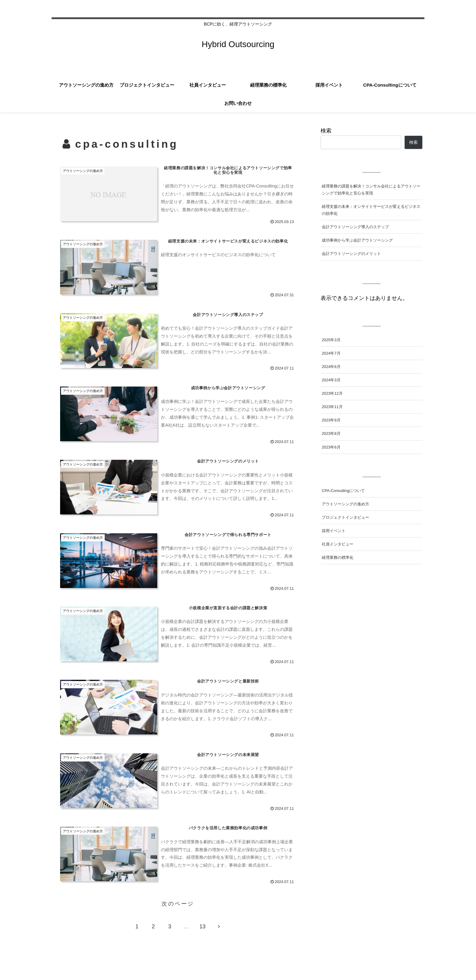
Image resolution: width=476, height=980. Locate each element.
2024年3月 (331, 380)
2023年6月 (331, 447)
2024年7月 (331, 353)
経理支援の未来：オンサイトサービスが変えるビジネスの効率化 (371, 210)
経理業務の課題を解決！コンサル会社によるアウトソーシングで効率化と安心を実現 (371, 190)
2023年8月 (331, 433)
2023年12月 (332, 393)
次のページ (178, 904)
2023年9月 (331, 420)
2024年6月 (331, 367)
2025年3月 (331, 340)
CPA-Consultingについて (343, 491)
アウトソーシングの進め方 (345, 504)
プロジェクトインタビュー (345, 517)
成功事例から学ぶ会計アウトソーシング (357, 240)
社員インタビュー (338, 544)
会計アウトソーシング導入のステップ (355, 227)
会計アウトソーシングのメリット (351, 254)
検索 (326, 131)
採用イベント (334, 531)
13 (202, 927)
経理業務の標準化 (338, 557)
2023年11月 (332, 407)
